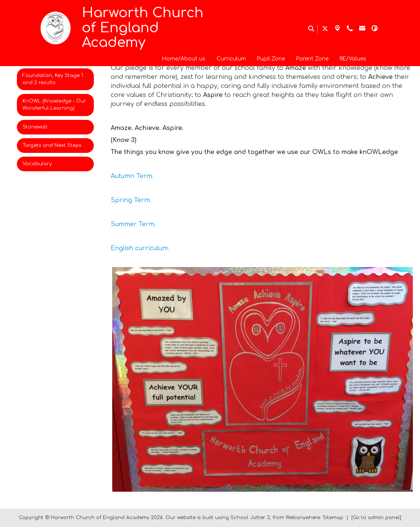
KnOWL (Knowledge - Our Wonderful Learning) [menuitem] (54, 105)
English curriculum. (140, 248)
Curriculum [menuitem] (231, 59)
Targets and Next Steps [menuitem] (52, 145)
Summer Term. (133, 224)
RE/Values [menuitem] (353, 59)
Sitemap (333, 518)
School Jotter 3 (250, 518)
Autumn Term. (132, 176)
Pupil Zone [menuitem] (271, 59)
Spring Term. (131, 200)
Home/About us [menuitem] (184, 59)
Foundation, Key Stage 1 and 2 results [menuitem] (53, 79)
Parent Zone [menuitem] (312, 59)
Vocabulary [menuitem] (37, 164)
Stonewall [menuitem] (35, 127)
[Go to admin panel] (376, 518)
